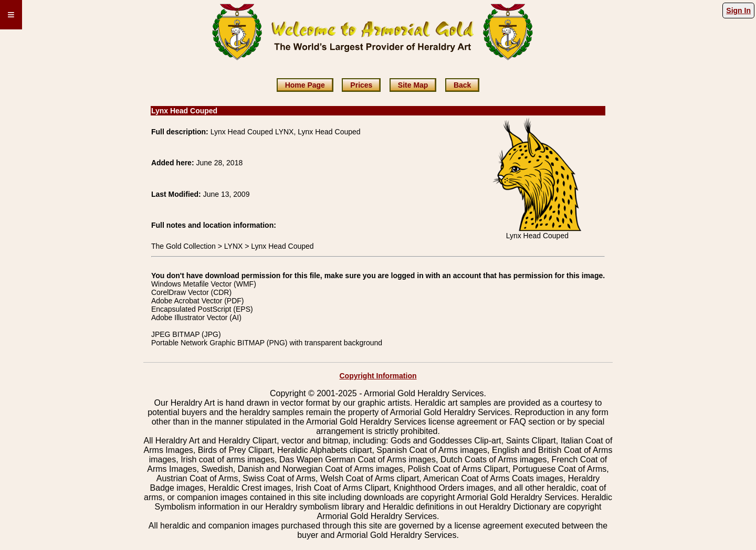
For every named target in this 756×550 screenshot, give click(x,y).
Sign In (738, 10)
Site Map (413, 85)
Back (462, 85)
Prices (361, 85)
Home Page (305, 85)
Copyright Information (378, 376)
